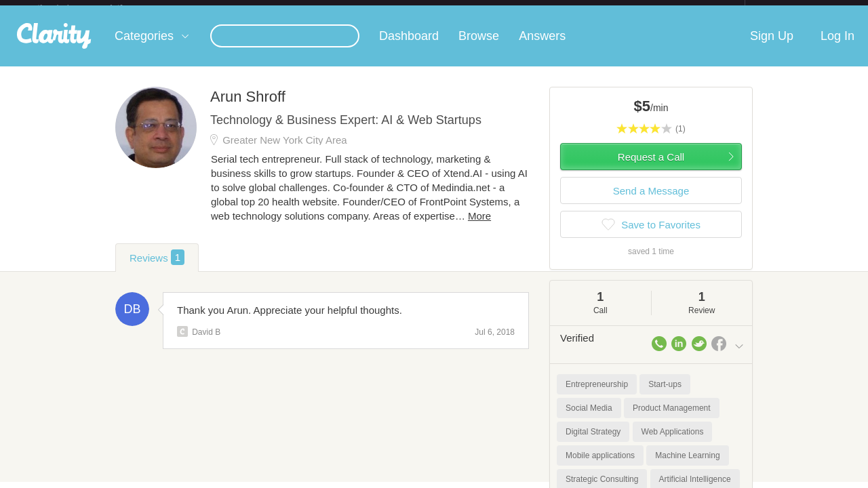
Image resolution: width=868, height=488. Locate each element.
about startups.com (793, 9)
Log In (837, 47)
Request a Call (651, 168)
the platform (94, 8)
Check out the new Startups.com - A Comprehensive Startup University (597, 9)
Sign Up (772, 47)
